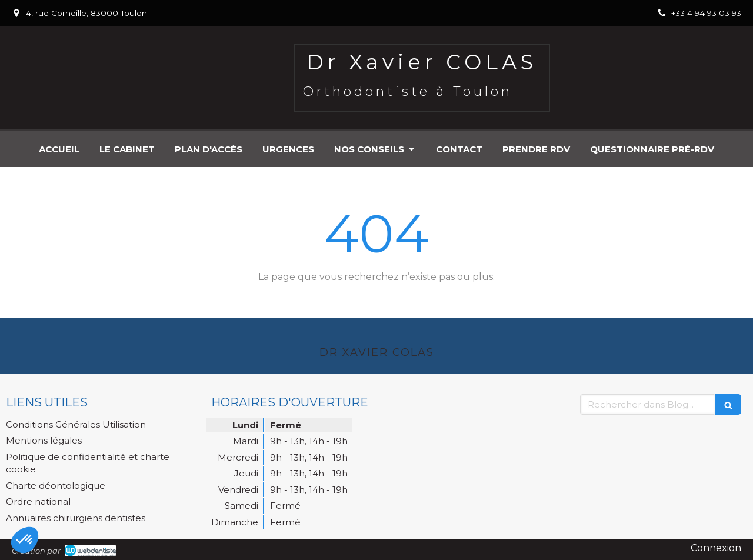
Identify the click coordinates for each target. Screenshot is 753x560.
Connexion (716, 548)
